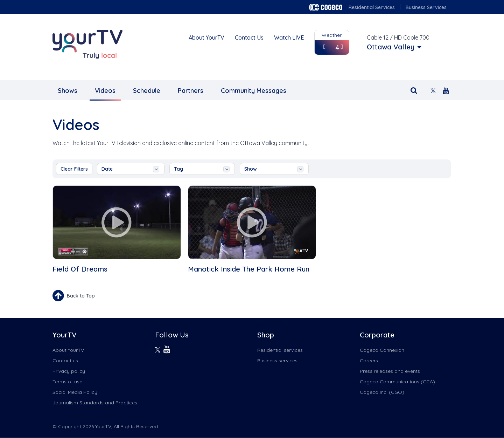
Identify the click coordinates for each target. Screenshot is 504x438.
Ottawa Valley (391, 47)
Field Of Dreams (80, 269)
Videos (105, 91)
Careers (369, 361)
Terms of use (67, 382)
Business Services (426, 7)
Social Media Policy (75, 392)
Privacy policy (69, 371)
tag (202, 169)
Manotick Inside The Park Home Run (249, 269)
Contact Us (249, 37)
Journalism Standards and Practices (95, 403)
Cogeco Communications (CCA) (397, 382)
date (130, 169)
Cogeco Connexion (382, 350)
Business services (277, 361)
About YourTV (206, 37)
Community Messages (254, 91)
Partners (191, 91)
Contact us (65, 361)
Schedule (147, 91)
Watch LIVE (289, 37)
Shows (68, 91)
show (274, 169)
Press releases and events (390, 371)
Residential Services (372, 7)
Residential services (280, 350)
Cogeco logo (326, 7)
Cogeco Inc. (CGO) (382, 392)
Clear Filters (74, 169)
